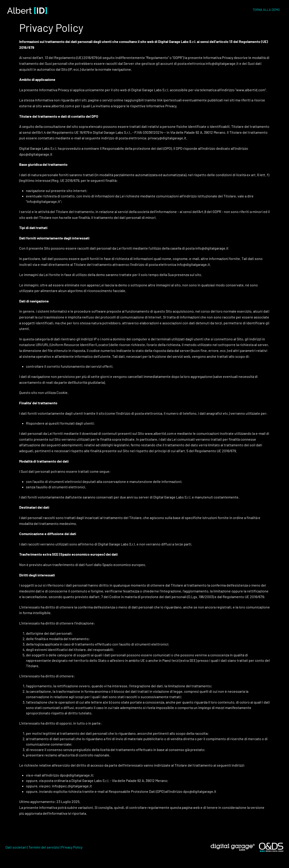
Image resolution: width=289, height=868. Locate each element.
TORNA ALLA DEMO (266, 10)
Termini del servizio (44, 847)
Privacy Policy (72, 847)
